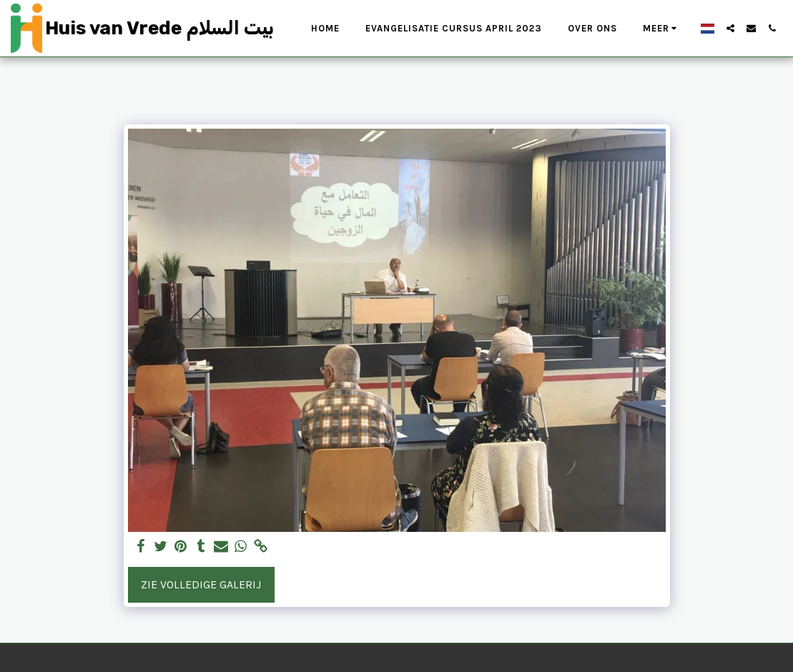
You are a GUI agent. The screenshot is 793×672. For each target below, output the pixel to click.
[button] (730, 28)
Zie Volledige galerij (201, 584)
